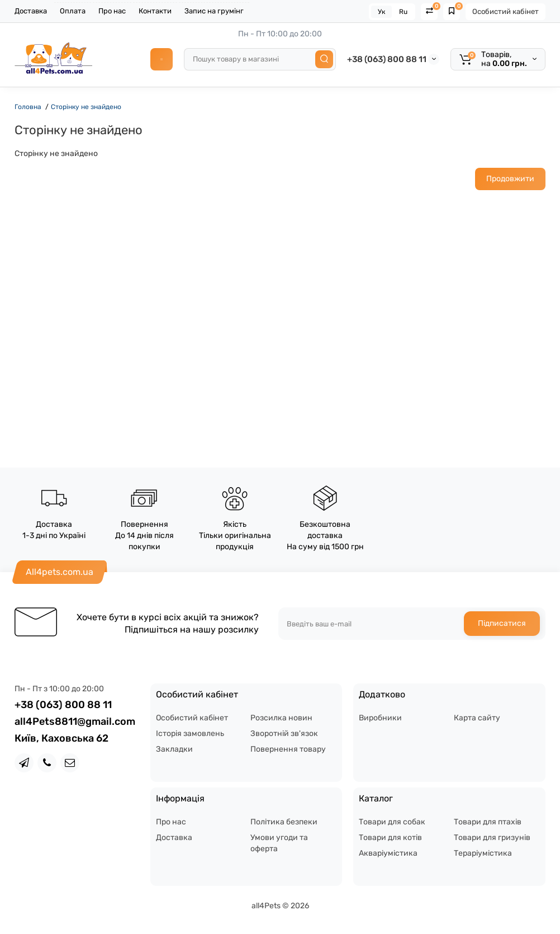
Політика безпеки (284, 822)
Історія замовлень (190, 733)
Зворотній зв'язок (284, 733)
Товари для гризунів (492, 838)
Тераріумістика (483, 853)
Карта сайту (477, 718)
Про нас (112, 11)
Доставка (31, 11)
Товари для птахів (488, 822)
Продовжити (510, 179)
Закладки (174, 749)
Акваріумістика (388, 853)
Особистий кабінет (506, 11)
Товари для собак (392, 822)
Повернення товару (288, 749)
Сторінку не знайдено (86, 107)
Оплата (73, 11)
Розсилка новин (281, 718)
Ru (403, 12)
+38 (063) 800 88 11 (387, 59)
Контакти (155, 11)
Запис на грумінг (214, 11)
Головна (28, 107)
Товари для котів (390, 838)
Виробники (380, 718)
